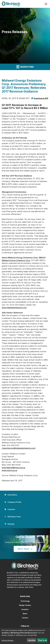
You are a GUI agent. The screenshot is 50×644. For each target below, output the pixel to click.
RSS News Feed (13, 517)
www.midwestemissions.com (14, 308)
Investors (25, 609)
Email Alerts (11, 495)
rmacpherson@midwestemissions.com (19, 448)
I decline (32, 640)
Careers (25, 618)
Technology (25, 601)
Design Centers (25, 605)
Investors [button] (25, 67)
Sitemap (9, 524)
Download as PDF (40, 98)
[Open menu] (46, 4)
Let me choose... (8, 640)
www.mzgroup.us (9, 470)
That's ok (42, 640)
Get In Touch (23, 549)
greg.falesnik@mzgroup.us (13, 468)
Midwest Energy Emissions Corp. (16, 260)
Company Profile (13, 502)
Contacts (10, 509)
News (25, 614)
